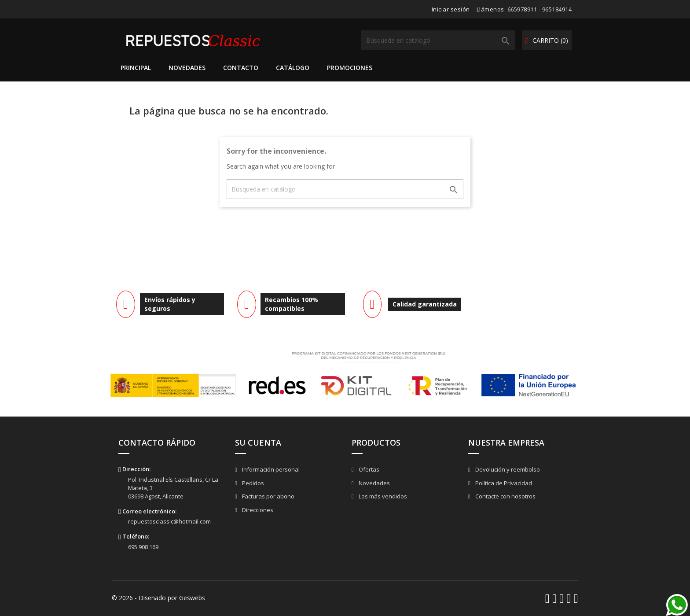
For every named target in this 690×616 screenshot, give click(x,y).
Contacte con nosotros (505, 496)
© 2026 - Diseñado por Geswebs (158, 598)
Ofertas (368, 469)
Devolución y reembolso (507, 469)
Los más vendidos (382, 496)
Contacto (241, 68)
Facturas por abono (268, 496)
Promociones (350, 68)
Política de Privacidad (503, 483)
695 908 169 (143, 547)
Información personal (270, 469)
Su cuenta (258, 443)
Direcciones (257, 510)
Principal (136, 68)
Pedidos (252, 483)
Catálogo (293, 68)
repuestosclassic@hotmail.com (169, 521)
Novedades (187, 68)
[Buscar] (438, 40)
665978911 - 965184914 (540, 9)
